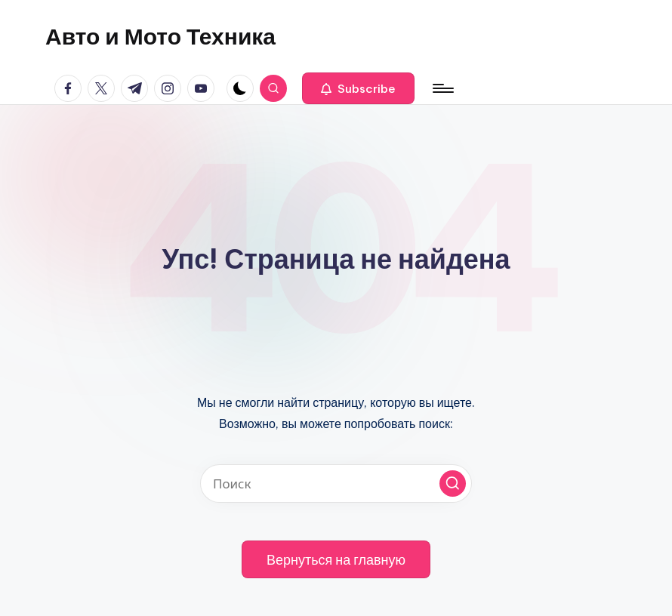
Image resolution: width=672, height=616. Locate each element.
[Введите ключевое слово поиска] (336, 484)
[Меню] (442, 88)
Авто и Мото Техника (160, 36)
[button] (358, 88)
